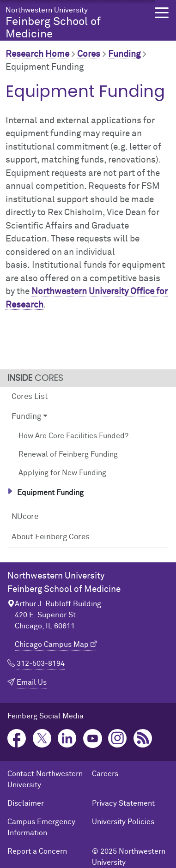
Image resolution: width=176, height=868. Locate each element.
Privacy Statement (123, 803)
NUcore (25, 517)
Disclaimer (26, 803)
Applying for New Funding (62, 473)
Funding (124, 54)
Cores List (30, 397)
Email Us (32, 682)
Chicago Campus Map (52, 645)
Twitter (42, 738)
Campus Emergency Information (41, 827)
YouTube (93, 738)
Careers (105, 774)
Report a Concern (37, 851)
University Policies (123, 822)
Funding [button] (26, 417)
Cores (89, 54)
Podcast (143, 738)
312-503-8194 (41, 663)
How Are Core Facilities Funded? (73, 436)
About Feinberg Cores (51, 537)
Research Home (37, 54)
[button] (162, 13)
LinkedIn (67, 738)
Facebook (17, 738)
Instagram (118, 738)
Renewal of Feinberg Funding (68, 454)
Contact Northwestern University (45, 779)
